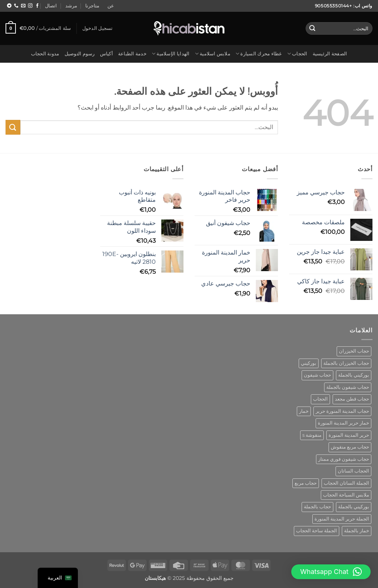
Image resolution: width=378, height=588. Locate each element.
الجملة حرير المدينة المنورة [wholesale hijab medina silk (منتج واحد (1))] (342, 519)
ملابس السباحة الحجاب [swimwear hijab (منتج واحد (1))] (346, 495)
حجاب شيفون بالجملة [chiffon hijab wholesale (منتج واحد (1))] (348, 387)
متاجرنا (92, 6)
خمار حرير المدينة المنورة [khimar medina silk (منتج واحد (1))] (343, 423)
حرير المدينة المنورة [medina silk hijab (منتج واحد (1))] (349, 435)
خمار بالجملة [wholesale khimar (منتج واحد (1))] (357, 531)
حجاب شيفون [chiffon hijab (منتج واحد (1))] (317, 375)
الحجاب (297, 54)
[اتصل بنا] (16, 6)
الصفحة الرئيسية (330, 54)
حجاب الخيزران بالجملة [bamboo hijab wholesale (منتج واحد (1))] (346, 363)
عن (111, 6)
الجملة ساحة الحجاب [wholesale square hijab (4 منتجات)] (317, 531)
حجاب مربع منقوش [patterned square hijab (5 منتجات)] (350, 447)
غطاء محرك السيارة (259, 54)
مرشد (71, 6)
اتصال (51, 6)
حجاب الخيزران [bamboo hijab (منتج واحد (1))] (354, 351)
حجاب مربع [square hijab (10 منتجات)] (306, 483)
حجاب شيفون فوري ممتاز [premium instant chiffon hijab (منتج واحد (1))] (344, 459)
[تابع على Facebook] (37, 6)
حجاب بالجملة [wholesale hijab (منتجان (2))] (317, 507)
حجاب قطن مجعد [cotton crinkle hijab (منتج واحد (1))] (352, 399)
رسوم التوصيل (80, 54)
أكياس (106, 54)
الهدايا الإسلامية (171, 54)
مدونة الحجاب (45, 54)
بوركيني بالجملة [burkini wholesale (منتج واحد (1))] (354, 375)
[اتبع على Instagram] (30, 6)
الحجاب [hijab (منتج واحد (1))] (320, 399)
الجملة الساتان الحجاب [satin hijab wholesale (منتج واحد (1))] (346, 483)
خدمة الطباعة (132, 54)
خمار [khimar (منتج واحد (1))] (304, 411)
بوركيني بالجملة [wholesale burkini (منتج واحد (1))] (354, 507)
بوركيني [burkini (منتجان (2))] (309, 363)
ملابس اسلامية (213, 54)
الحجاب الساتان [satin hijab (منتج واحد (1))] (353, 471)
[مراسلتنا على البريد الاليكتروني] (23, 6)
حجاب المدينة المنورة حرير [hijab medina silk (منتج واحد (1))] (342, 411)
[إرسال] (312, 28)
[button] (98, 28)
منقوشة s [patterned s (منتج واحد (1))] (312, 435)
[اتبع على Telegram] (9, 6)
